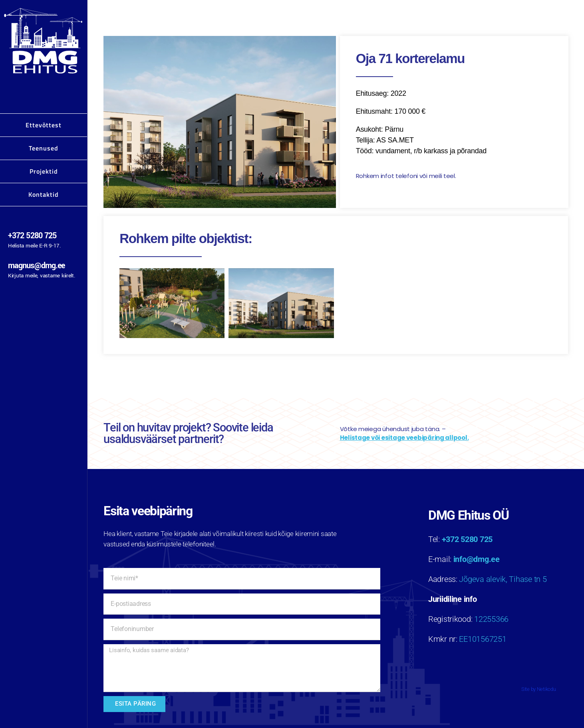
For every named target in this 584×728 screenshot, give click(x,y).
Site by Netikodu (539, 689)
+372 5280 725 (32, 236)
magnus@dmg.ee (36, 266)
